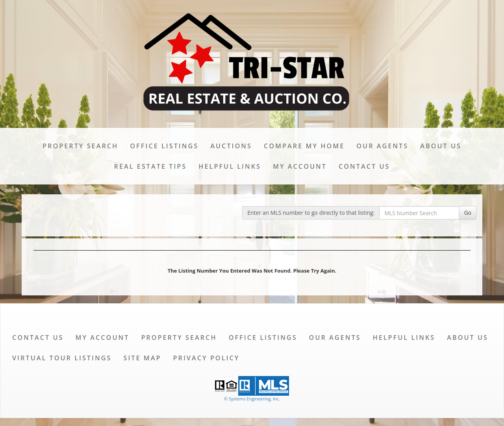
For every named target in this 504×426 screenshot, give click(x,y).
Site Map (142, 358)
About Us (441, 146)
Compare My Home (304, 146)
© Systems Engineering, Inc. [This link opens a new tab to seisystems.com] (252, 399)
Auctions (231, 146)
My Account (300, 166)
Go (468, 213)
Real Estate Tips (151, 166)
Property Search (80, 146)
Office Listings (164, 146)
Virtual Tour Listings (62, 358)
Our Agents (382, 146)
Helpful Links (230, 166)
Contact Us (364, 166)
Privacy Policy (207, 358)
